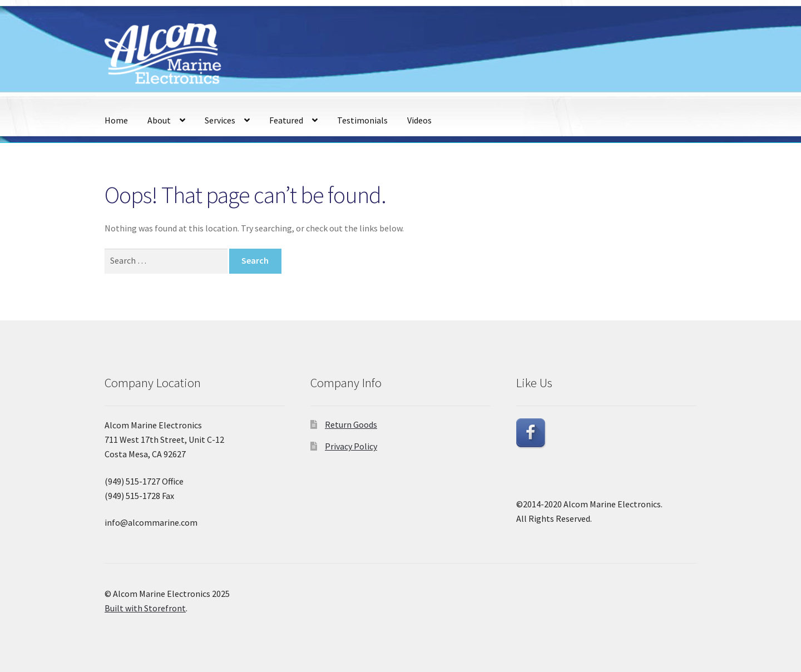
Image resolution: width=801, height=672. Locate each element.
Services (220, 120)
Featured (286, 120)
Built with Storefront (145, 608)
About (159, 120)
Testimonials (362, 120)
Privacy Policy (351, 446)
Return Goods (351, 424)
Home (116, 120)
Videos (419, 120)
